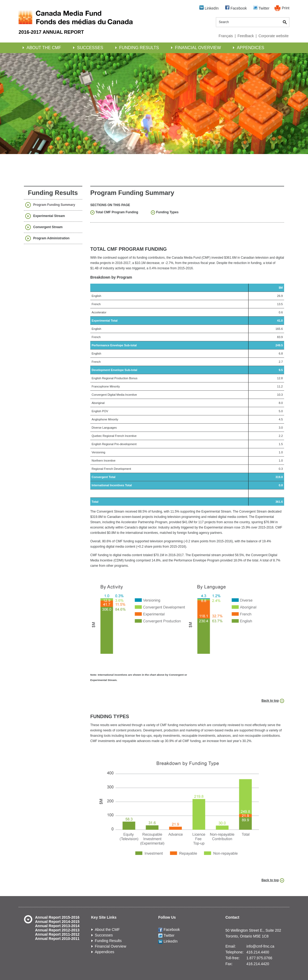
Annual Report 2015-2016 (57, 917)
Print (286, 8)
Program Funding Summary (54, 205)
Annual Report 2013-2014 (57, 926)
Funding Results (139, 48)
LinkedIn (209, 8)
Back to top (270, 701)
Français (226, 36)
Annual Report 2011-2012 (57, 934)
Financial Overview (198, 48)
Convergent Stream (48, 227)
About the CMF (44, 48)
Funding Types (167, 212)
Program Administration (51, 238)
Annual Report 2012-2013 (57, 930)
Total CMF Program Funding (117, 212)
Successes (90, 48)
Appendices (251, 48)
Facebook (236, 8)
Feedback (245, 36)
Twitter (261, 8)
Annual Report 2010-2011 (57, 939)
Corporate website (273, 36)
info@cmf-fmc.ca (260, 946)
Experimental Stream (49, 216)
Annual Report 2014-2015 (57, 922)
